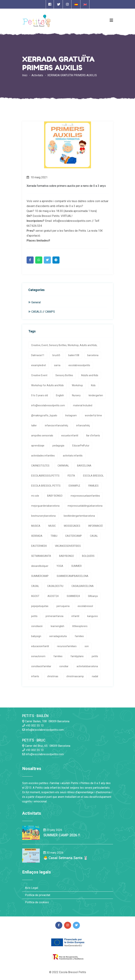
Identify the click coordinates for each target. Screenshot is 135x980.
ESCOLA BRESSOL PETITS (46, 486)
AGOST (35, 596)
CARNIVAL (63, 466)
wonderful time (93, 415)
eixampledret (39, 365)
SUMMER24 (73, 596)
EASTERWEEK (39, 546)
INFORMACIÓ (96, 526)
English (60, 395)
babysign (36, 636)
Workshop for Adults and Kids (47, 385)
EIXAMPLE (74, 486)
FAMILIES (93, 486)
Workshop (77, 385)
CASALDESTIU (55, 586)
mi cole (35, 496)
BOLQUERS (88, 556)
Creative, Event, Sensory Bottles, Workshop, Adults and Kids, (64, 345)
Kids (93, 385)
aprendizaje (38, 446)
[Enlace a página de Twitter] (59, 4)
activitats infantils (73, 456)
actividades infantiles (43, 456)
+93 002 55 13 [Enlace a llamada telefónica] (33, 726)
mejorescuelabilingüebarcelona (85, 506)
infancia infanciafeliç (56, 425)
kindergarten (96, 395)
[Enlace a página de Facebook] (50, 4)
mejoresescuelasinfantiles (85, 496)
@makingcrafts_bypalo (44, 415)
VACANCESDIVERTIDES (68, 546)
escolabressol (85, 606)
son (87, 646)
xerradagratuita (58, 636)
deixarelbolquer (40, 566)
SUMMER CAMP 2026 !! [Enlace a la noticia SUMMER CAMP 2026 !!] (62, 835)
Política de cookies (37, 902)
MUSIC (52, 526)
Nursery (76, 395)
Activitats (37, 75)
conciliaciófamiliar (41, 666)
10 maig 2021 (37, 177)
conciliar (64, 666)
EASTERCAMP (74, 536)
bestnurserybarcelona (43, 516)
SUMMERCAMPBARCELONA (73, 576)
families (79, 636)
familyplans (77, 656)
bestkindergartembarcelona (79, 516)
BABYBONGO (67, 556)
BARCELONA (84, 466)
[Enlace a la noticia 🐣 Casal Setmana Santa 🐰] (31, 855)
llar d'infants (93, 436)
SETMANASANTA (41, 556)
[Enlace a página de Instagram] (67, 4)
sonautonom (38, 656)
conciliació (37, 626)
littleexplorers (80, 626)
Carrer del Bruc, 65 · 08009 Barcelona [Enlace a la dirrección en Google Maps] (46, 746)
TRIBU (54, 536)
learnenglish (57, 626)
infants (35, 676)
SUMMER (76, 566)
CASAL (94, 536)
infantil (75, 616)
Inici (25, 75)
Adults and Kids (90, 375)
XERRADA (37, 536)
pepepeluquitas (40, 606)
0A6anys (93, 596)
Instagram (71, 415)
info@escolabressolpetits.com (48, 405)
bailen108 (74, 355)
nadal (95, 676)
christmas (53, 676)
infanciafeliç (83, 425)
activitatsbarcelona (87, 666)
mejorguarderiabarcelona (45, 506)
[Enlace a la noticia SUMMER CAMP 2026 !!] (31, 833)
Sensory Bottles (64, 375)
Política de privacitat (38, 895)
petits (34, 616)
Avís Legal (32, 888)
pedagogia (58, 446)
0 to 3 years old (40, 395)
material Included (83, 405)
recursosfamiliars (67, 646)
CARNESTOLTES (40, 466)
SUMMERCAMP (40, 576)
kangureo (93, 616)
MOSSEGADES (72, 526)
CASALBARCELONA (83, 586)
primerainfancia (54, 616)
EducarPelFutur (81, 446)
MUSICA (36, 526)
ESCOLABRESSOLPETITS (45, 476)
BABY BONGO (55, 496)
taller (34, 425)
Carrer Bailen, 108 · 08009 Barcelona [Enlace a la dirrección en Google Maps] (46, 721)
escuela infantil (70, 436)
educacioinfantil (40, 646)
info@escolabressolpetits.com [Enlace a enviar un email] (43, 730)
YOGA (60, 566)
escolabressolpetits (79, 365)
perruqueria (63, 606)
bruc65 (56, 355)
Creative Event (39, 375)
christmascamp (75, 676)
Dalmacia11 (38, 355)
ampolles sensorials (42, 436)
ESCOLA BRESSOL (93, 476)
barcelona (93, 355)
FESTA (71, 476)
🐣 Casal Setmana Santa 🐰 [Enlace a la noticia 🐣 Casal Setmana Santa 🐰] (66, 858)
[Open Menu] (111, 20)
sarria (57, 365)
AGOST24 (53, 596)
